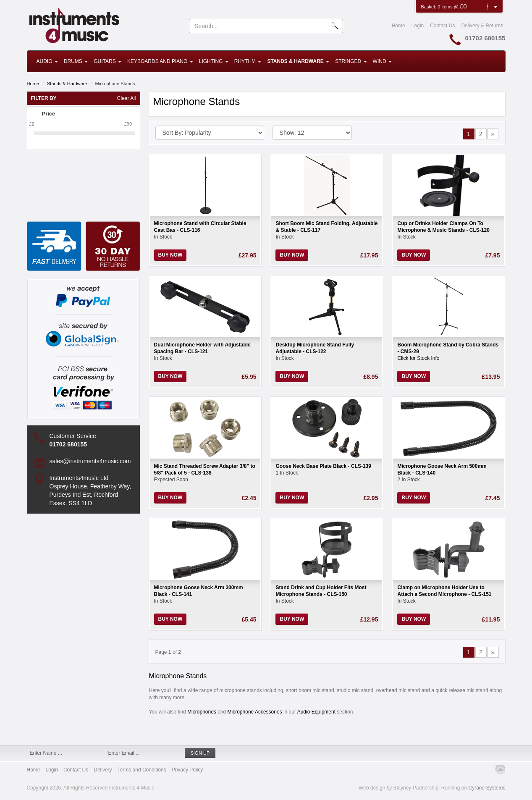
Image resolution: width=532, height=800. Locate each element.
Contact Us (442, 26)
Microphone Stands (115, 84)
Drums (76, 61)
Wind (382, 61)
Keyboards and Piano (160, 61)
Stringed (351, 61)
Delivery (103, 770)
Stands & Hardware (298, 61)
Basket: (429, 7)
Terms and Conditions (142, 770)
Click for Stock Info (418, 358)
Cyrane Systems (487, 788)
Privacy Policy (187, 770)
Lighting (214, 61)
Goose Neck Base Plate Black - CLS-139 (323, 466)
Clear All (127, 98)
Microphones (202, 712)
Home (398, 26)
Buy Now (170, 255)
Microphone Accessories (255, 712)
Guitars (107, 61)
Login (418, 26)
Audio (47, 61)
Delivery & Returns (482, 26)
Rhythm (248, 61)
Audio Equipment (317, 712)
